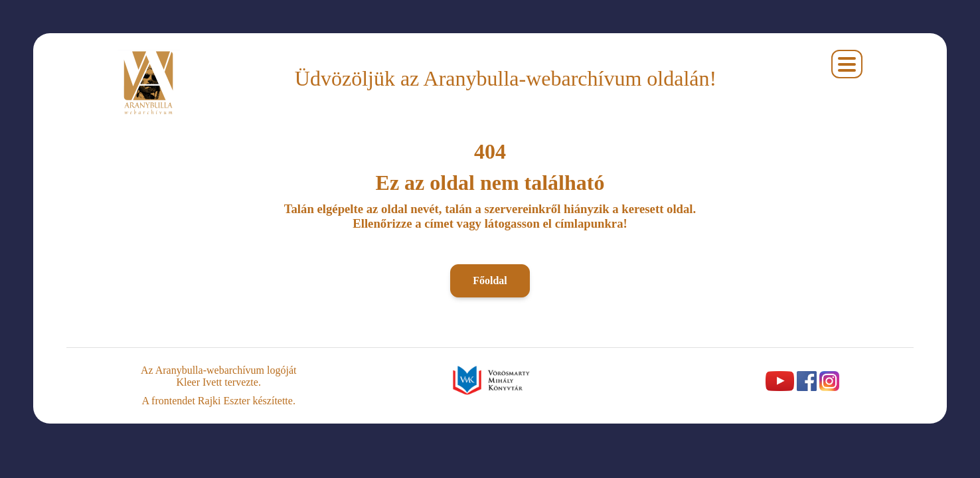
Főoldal (490, 280)
